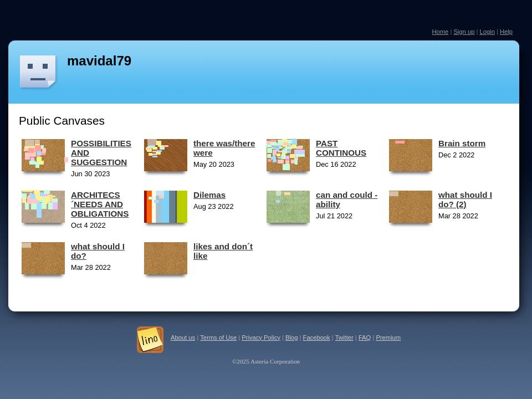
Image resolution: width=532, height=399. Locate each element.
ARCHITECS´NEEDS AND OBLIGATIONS (100, 204)
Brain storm (462, 143)
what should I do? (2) (465, 199)
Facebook (317, 337)
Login (487, 32)
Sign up (464, 32)
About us (183, 337)
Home (440, 32)
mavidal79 (99, 61)
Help (506, 32)
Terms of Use (218, 337)
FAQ (365, 337)
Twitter (344, 337)
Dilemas (209, 195)
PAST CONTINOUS (341, 148)
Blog (291, 337)
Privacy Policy (261, 337)
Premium (388, 337)
